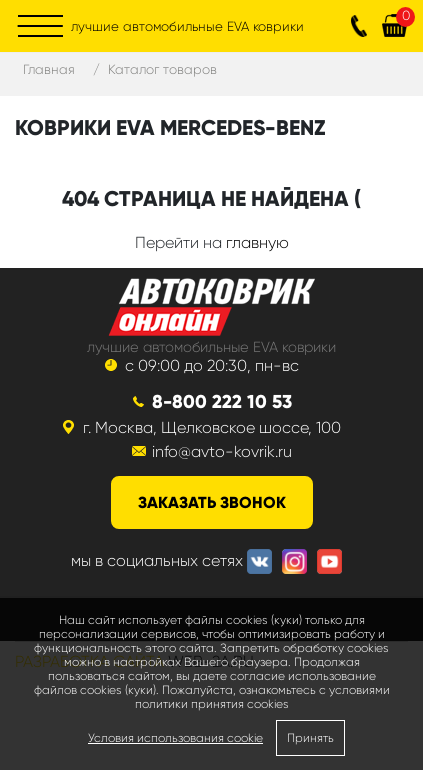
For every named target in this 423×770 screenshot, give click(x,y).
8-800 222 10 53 (222, 401)
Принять (310, 738)
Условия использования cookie (175, 738)
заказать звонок (212, 502)
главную (257, 242)
